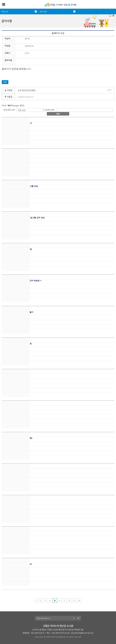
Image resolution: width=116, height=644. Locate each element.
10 (79, 601)
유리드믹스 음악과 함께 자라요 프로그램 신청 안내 (23, 218)
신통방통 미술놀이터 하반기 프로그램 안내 (20, 186)
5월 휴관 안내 (8, 375)
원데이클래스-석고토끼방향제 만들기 (17, 312)
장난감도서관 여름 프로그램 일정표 (17, 344)
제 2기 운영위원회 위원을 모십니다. (17, 564)
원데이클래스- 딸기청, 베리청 (14, 501)
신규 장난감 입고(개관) (27, 90)
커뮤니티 (5, 12)
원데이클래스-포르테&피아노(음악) (17, 249)
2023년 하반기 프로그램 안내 (15, 155)
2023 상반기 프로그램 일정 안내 (16, 533)
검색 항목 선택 (9, 110)
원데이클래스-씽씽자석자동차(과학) (17, 438)
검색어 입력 (50, 110)
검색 (58, 114)
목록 (5, 82)
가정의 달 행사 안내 (10, 407)
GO (78, 618)
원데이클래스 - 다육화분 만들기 (15, 470)
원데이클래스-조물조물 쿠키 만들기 (17, 123)
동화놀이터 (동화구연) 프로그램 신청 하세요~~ (22, 281)
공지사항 (43, 12)
